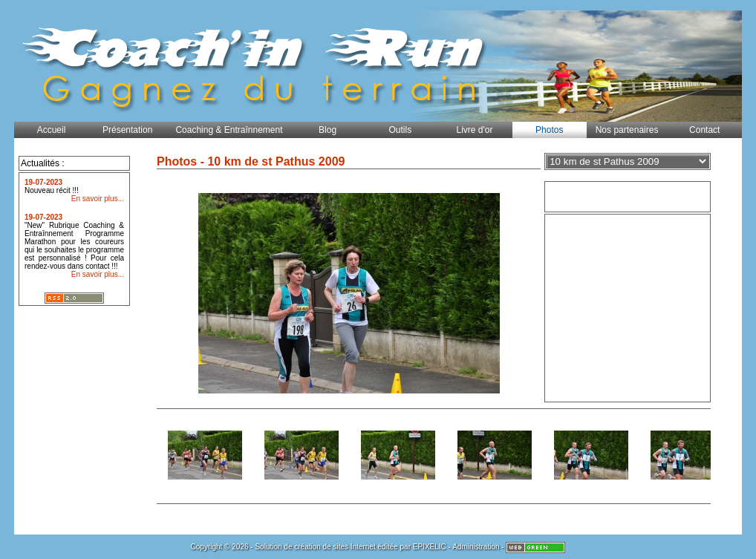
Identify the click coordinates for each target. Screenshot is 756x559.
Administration (476, 547)
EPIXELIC (430, 547)
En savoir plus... (98, 199)
